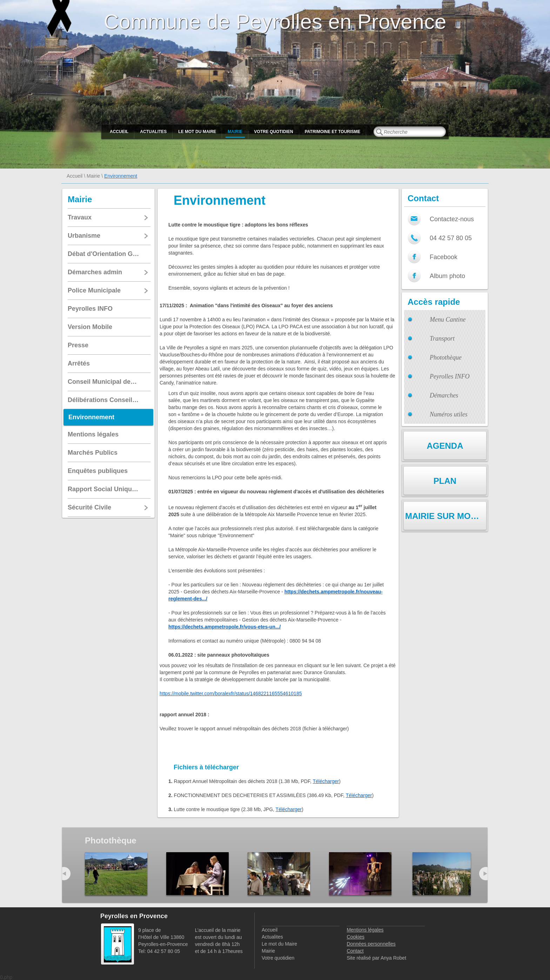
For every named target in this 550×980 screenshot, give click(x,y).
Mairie (235, 132)
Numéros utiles (449, 414)
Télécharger (326, 781)
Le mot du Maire (197, 132)
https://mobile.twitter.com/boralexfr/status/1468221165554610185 (231, 693)
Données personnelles (371, 944)
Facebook (444, 257)
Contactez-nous (452, 219)
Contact (355, 951)
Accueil (119, 132)
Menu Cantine (448, 320)
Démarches (444, 395)
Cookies (356, 937)
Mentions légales (365, 930)
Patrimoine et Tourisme (333, 132)
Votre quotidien (273, 132)
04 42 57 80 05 (451, 238)
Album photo (447, 276)
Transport (442, 338)
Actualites (153, 132)
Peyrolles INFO (450, 376)
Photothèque (446, 357)
